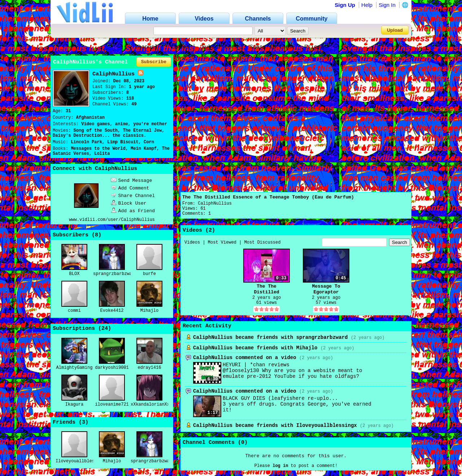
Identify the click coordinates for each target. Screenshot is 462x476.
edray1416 (150, 368)
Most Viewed (222, 243)
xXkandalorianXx (150, 405)
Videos (180, 47)
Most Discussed (263, 243)
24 (105, 329)
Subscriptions (271, 47)
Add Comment (130, 188)
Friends (316, 47)
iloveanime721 (112, 405)
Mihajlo (149, 311)
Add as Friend (133, 211)
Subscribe (154, 62)
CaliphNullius (215, 204)
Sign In (387, 5)
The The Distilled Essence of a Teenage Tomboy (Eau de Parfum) (268, 197)
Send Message (132, 181)
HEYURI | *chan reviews (256, 365)
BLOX (75, 274)
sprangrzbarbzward (115, 274)
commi (74, 311)
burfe (149, 274)
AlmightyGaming (75, 368)
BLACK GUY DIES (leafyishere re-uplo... (280, 398)
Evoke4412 (112, 311)
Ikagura (74, 405)
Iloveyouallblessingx (82, 461)
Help (367, 5)
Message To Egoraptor (326, 289)
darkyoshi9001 (112, 368)
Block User (129, 203)
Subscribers (220, 47)
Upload (395, 30)
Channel (146, 47)
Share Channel (133, 196)
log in (280, 466)
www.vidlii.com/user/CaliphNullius (112, 220)
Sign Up (345, 5)
